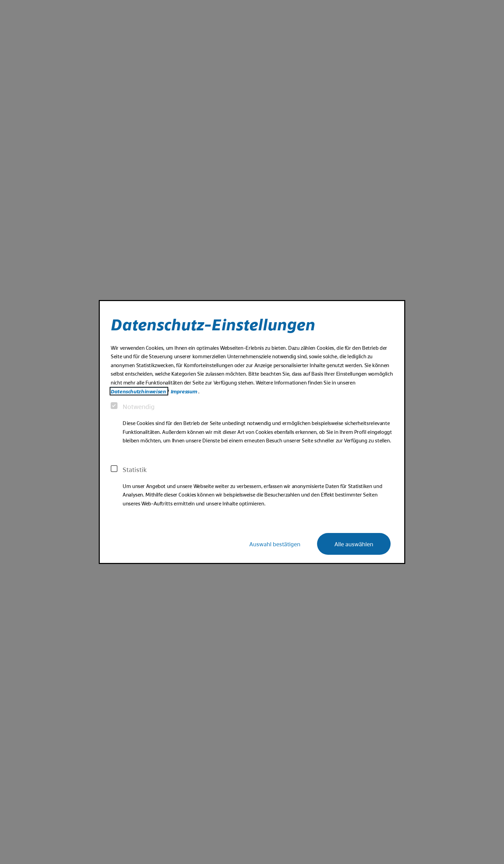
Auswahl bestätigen (275, 544)
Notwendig (133, 406)
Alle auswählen (354, 544)
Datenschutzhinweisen (139, 391)
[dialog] (252, 432)
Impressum (184, 391)
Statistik (129, 469)
